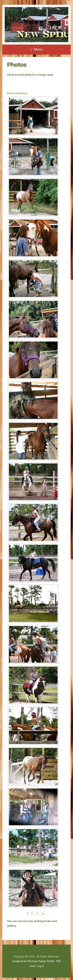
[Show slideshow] (17, 93)
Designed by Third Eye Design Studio (33, 961)
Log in (40, 966)
